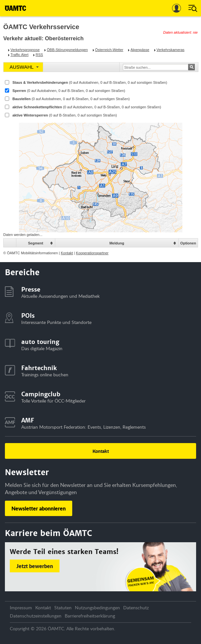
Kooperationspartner (92, 253)
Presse (31, 289)
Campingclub (41, 394)
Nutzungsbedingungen (97, 608)
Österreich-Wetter (109, 50)
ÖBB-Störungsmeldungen (67, 50)
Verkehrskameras (171, 50)
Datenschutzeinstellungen (36, 616)
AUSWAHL (22, 67)
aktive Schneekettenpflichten (87, 107)
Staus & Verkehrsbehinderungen (90, 82)
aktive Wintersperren (65, 115)
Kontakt (67, 253)
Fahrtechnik (39, 368)
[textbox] (155, 67)
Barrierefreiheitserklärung (90, 616)
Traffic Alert (19, 55)
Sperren (69, 91)
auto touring (40, 342)
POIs (28, 316)
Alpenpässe (140, 50)
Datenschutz (136, 608)
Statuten (63, 608)
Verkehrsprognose (25, 50)
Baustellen (71, 99)
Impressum (21, 608)
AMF (28, 420)
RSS (39, 55)
